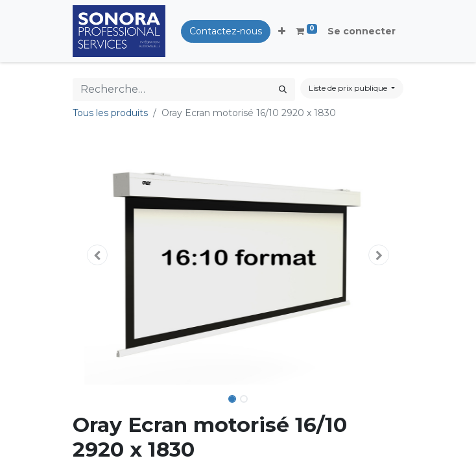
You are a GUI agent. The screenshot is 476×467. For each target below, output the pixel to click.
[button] (282, 31)
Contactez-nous (226, 31)
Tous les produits (110, 113)
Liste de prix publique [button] (349, 88)
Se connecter (362, 31)
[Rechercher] (283, 90)
